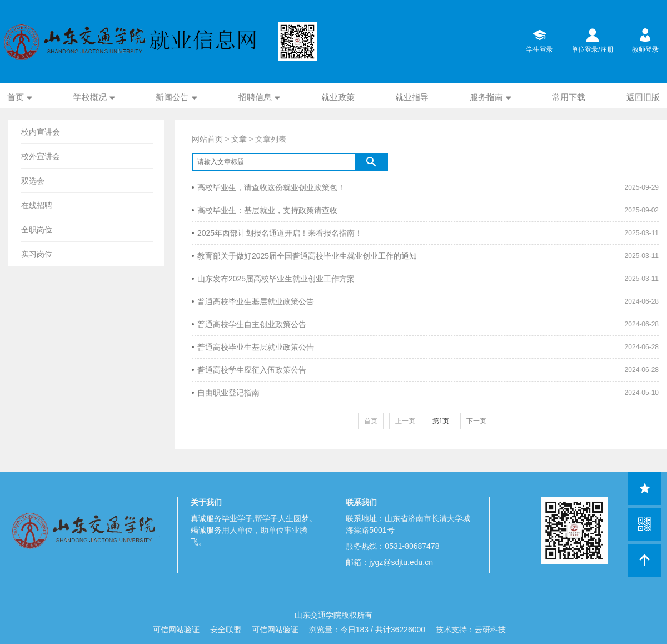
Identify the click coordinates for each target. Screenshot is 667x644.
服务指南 (486, 97)
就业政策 (338, 97)
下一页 (476, 421)
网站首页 (207, 139)
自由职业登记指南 (226, 393)
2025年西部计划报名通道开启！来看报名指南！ (277, 233)
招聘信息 (255, 97)
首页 (16, 97)
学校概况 (90, 97)
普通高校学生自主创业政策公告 (249, 324)
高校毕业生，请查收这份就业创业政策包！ (268, 187)
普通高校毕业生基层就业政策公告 (253, 301)
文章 (239, 139)
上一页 (405, 421)
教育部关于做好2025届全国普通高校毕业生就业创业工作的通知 (304, 256)
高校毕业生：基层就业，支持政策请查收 (265, 210)
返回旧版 (643, 97)
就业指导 (412, 97)
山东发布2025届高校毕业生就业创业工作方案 (273, 279)
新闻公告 (172, 97)
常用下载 (569, 97)
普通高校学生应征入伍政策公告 (249, 370)
